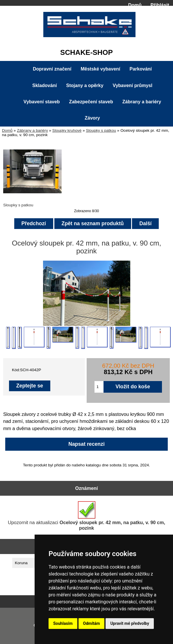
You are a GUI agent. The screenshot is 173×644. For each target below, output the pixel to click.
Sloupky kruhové (67, 130)
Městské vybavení (100, 69)
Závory (92, 118)
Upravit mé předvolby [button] (130, 623)
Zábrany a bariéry (32, 130)
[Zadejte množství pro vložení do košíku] (99, 387)
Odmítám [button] (92, 623)
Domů (135, 5)
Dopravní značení (52, 69)
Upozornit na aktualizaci (86, 516)
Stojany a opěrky (85, 85)
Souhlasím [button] (63, 623)
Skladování (44, 85)
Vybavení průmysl (133, 85)
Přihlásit (160, 5)
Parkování (141, 69)
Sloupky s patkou (101, 130)
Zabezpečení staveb (91, 102)
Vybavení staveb (42, 102)
